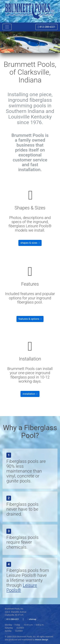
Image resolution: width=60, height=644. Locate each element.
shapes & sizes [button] (30, 243)
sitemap (33, 619)
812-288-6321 (46, 27)
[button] (4, 42)
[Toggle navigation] (7, 27)
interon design (42, 640)
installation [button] (30, 394)
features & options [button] (30, 319)
